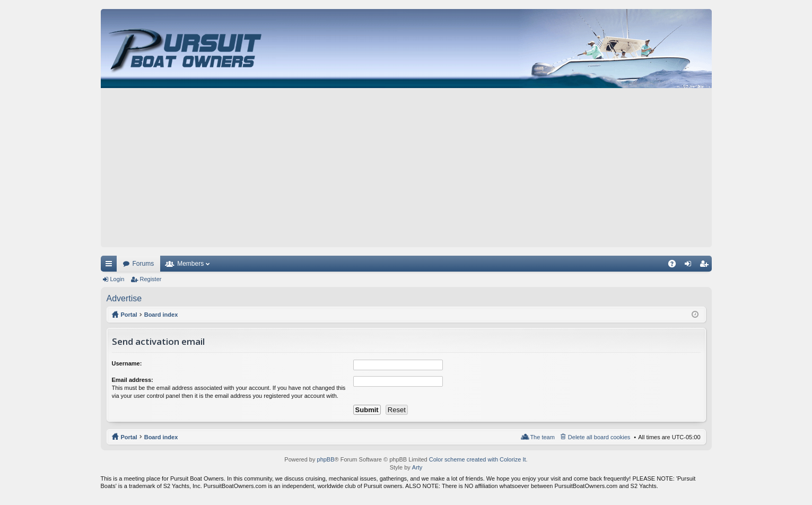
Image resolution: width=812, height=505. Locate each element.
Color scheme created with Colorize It (478, 459)
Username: (127, 363)
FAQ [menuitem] (675, 266)
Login (117, 279)
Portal (129, 315)
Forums (143, 264)
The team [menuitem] (542, 437)
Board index (161, 437)
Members (190, 264)
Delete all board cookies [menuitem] (599, 437)
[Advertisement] (406, 168)
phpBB (326, 459)
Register (150, 279)
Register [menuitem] (706, 266)
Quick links (111, 266)
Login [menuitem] (690, 266)
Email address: (133, 380)
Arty (417, 467)
